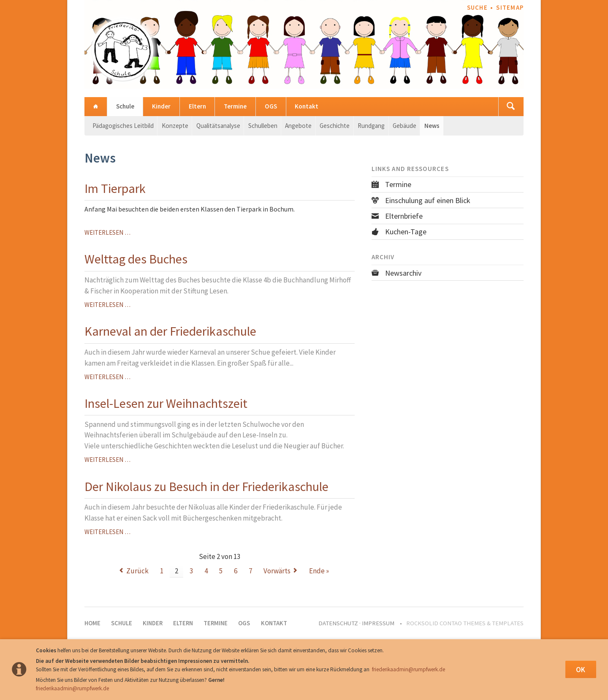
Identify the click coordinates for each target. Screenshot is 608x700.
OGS (271, 106)
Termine (235, 106)
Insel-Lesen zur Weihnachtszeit (166, 403)
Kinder (161, 106)
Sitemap (510, 8)
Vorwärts (277, 571)
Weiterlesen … (107, 232)
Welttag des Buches (136, 259)
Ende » (319, 571)
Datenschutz (338, 623)
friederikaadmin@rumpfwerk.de (408, 669)
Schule (125, 106)
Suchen (511, 107)
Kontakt (307, 106)
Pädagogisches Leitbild (123, 126)
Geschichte (335, 126)
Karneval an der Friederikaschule (170, 331)
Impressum (378, 623)
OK (581, 670)
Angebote (298, 126)
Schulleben (263, 126)
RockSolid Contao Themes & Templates (465, 623)
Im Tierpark (115, 188)
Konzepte (175, 126)
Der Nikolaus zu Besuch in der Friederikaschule (206, 486)
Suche (477, 8)
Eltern (197, 106)
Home (96, 107)
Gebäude (404, 126)
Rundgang (371, 126)
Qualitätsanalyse (218, 126)
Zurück (137, 571)
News (432, 126)
